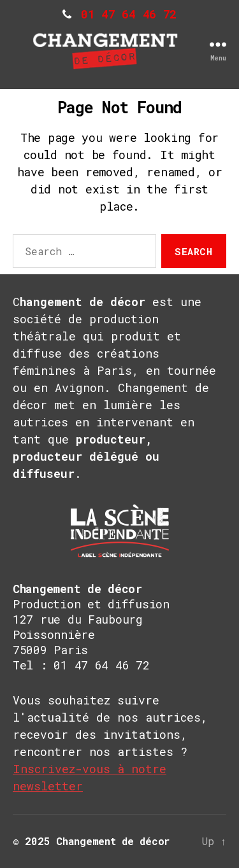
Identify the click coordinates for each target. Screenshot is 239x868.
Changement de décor (113, 841)
